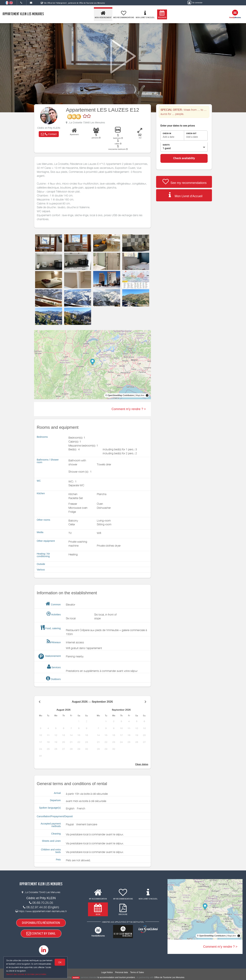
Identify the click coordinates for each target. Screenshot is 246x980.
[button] (49, 134)
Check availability (184, 158)
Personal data (122, 972)
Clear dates (142, 764)
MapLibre (140, 395)
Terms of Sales (137, 972)
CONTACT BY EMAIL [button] (41, 933)
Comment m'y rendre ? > (129, 409)
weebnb (76, 978)
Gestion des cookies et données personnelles (26, 974)
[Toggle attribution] (147, 395)
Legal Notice (107, 972)
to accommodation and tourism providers (116, 977)
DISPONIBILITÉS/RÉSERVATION (41, 923)
